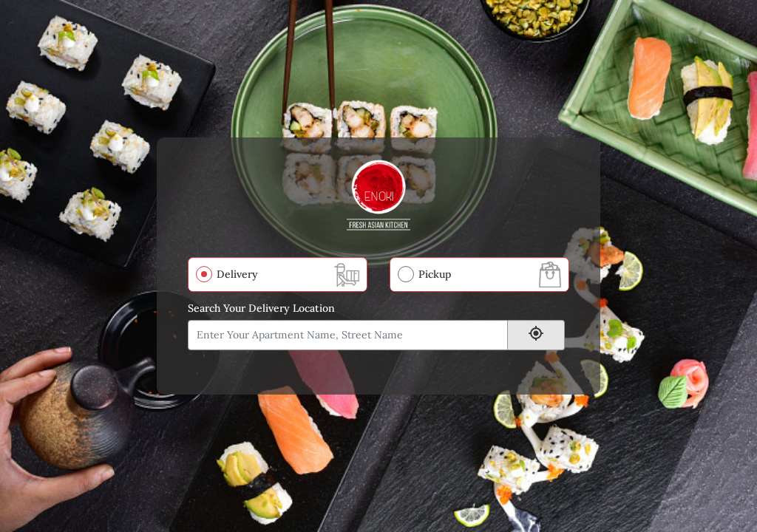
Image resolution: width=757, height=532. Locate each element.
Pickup (435, 274)
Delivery (237, 274)
